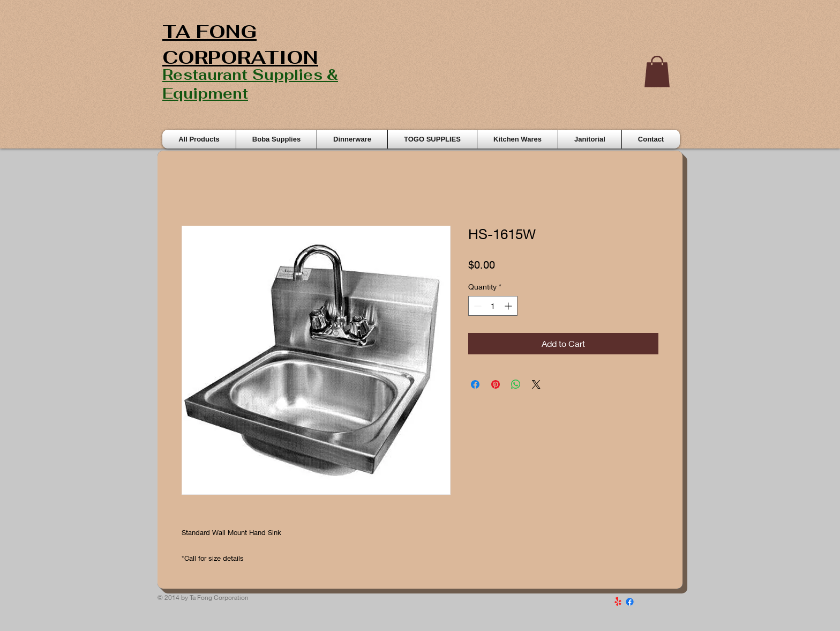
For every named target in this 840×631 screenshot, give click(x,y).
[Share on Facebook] (475, 384)
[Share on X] (536, 384)
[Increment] (509, 306)
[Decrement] (477, 306)
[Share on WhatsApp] (516, 384)
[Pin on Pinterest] (496, 384)
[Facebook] (630, 602)
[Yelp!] (618, 602)
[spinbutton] (493, 306)
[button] (657, 72)
